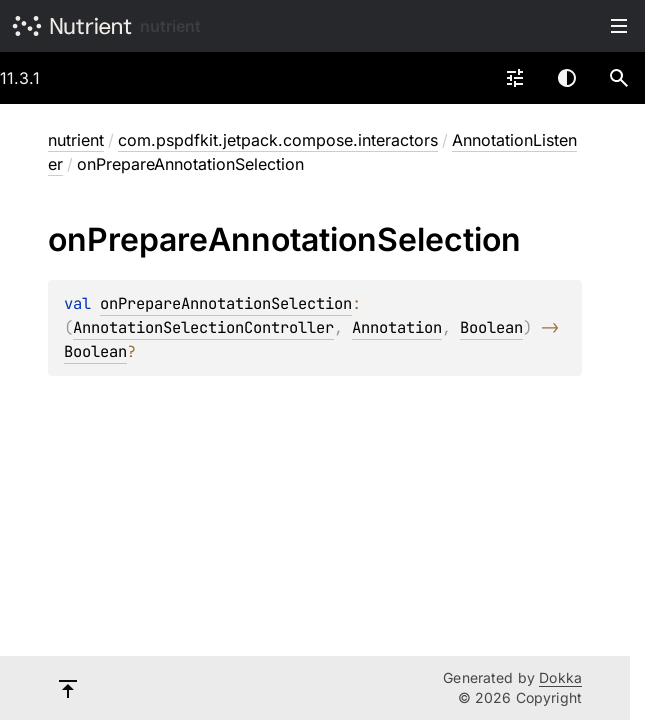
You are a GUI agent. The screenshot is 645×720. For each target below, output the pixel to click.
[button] (619, 78)
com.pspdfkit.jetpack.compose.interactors (278, 140)
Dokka (560, 677)
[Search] (619, 78)
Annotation (397, 327)
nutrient (170, 26)
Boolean (491, 327)
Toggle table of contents (619, 26)
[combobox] (515, 78)
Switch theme (567, 78)
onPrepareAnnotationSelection (226, 303)
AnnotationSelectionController (203, 327)
